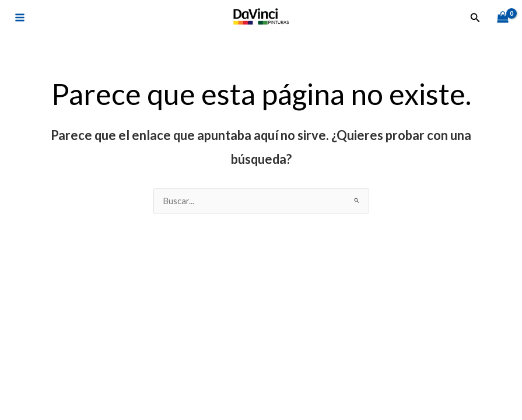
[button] (475, 18)
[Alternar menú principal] (20, 17)
